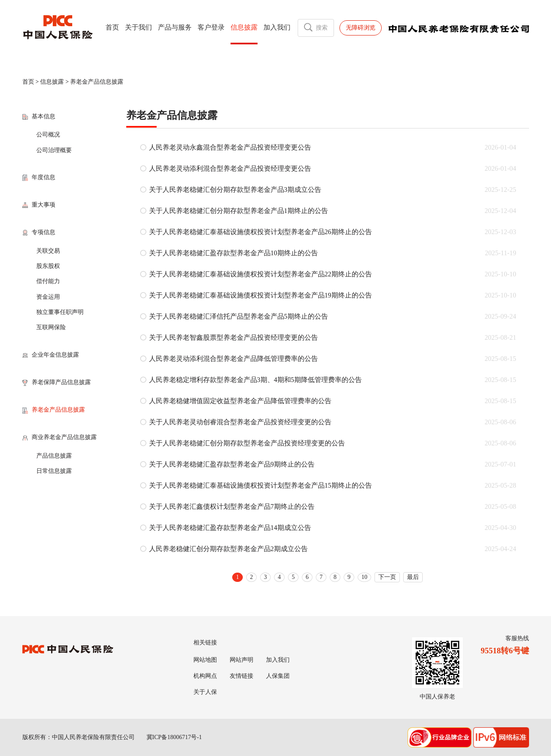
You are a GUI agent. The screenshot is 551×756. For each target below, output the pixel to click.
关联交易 (48, 251)
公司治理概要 (54, 150)
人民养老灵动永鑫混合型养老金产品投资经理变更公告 (230, 147)
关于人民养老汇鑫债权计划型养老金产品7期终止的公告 (232, 506)
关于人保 (205, 692)
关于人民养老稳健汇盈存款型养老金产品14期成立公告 (230, 528)
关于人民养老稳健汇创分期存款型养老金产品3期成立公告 (235, 190)
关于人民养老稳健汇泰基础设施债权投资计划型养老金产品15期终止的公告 (261, 485)
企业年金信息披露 (55, 355)
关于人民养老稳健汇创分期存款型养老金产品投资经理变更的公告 (247, 443)
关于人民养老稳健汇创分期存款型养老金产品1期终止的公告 (239, 211)
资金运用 (48, 297)
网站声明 (242, 660)
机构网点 (205, 676)
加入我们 (277, 27)
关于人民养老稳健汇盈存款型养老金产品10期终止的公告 (233, 253)
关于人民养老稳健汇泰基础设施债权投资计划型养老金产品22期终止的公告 (261, 274)
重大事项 (43, 205)
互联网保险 (51, 327)
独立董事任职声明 (60, 312)
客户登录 (211, 27)
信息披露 (244, 27)
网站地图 (205, 660)
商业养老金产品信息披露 (64, 437)
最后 (413, 577)
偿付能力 (48, 281)
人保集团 (278, 676)
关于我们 (138, 27)
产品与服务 (175, 27)
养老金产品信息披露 (97, 82)
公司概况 (48, 135)
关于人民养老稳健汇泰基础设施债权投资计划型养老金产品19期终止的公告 (261, 295)
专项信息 (43, 232)
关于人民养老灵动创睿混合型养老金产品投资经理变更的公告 (240, 422)
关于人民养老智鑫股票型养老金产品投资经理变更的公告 (233, 337)
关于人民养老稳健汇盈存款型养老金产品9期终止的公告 (232, 464)
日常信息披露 (54, 471)
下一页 (387, 577)
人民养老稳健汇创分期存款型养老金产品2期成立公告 (228, 549)
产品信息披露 (54, 456)
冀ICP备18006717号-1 (174, 737)
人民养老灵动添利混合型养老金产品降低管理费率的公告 (233, 359)
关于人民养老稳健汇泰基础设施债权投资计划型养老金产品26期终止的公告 (261, 232)
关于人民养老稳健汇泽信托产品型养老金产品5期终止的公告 (239, 316)
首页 (112, 27)
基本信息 (43, 116)
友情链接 (242, 676)
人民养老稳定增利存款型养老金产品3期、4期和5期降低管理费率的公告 (255, 380)
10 (364, 577)
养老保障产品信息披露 (61, 382)
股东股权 (48, 266)
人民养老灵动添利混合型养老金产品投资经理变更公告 (230, 168)
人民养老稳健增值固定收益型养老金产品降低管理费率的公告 (240, 401)
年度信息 (43, 177)
